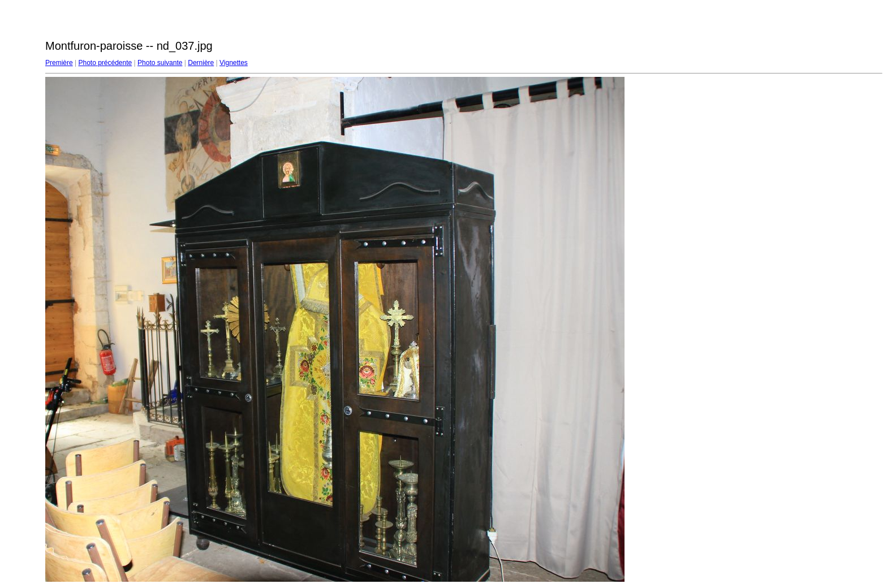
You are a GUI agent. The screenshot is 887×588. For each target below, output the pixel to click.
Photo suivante (160, 63)
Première (59, 63)
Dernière (201, 63)
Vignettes (234, 63)
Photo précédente (105, 63)
